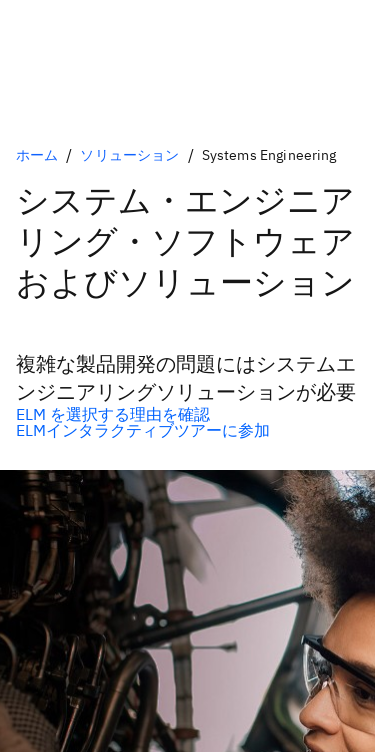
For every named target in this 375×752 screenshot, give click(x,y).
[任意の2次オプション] (187, 430)
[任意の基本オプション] (187, 414)
